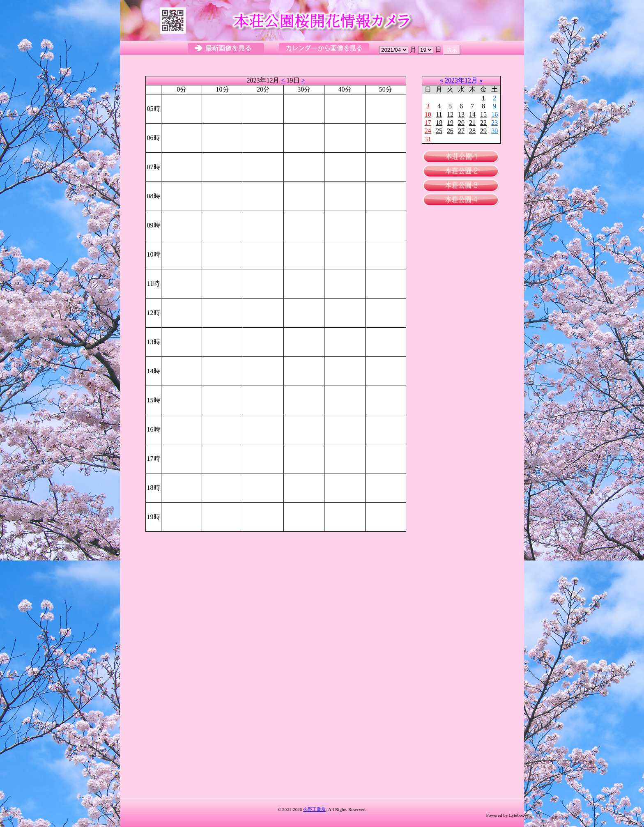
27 (461, 131)
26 (450, 131)
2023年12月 (461, 80)
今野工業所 (314, 809)
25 (439, 131)
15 (483, 114)
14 (472, 114)
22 (483, 123)
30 (494, 131)
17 (428, 123)
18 (439, 123)
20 (461, 123)
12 (450, 114)
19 (450, 123)
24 (428, 131)
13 (461, 114)
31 (428, 139)
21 (472, 123)
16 (494, 114)
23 (494, 123)
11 (439, 114)
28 (472, 131)
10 (428, 114)
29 (483, 131)
